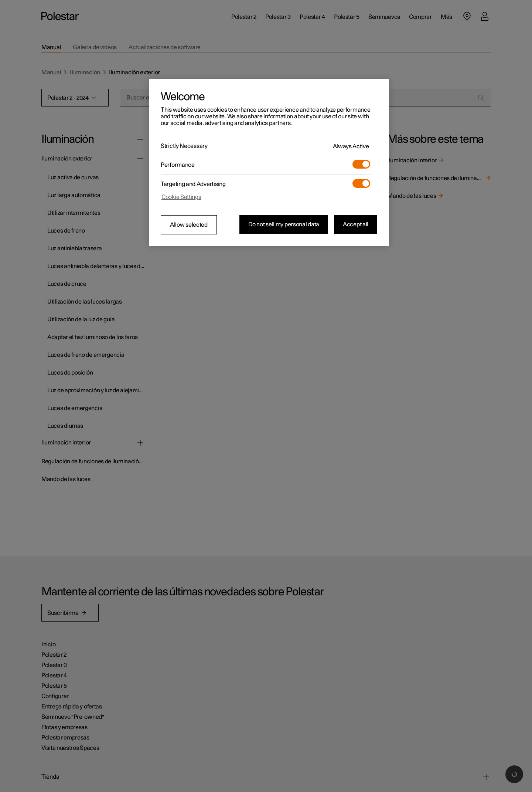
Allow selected (189, 225)
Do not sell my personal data (284, 224)
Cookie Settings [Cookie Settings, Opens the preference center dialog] (181, 197)
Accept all (356, 224)
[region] (269, 163)
